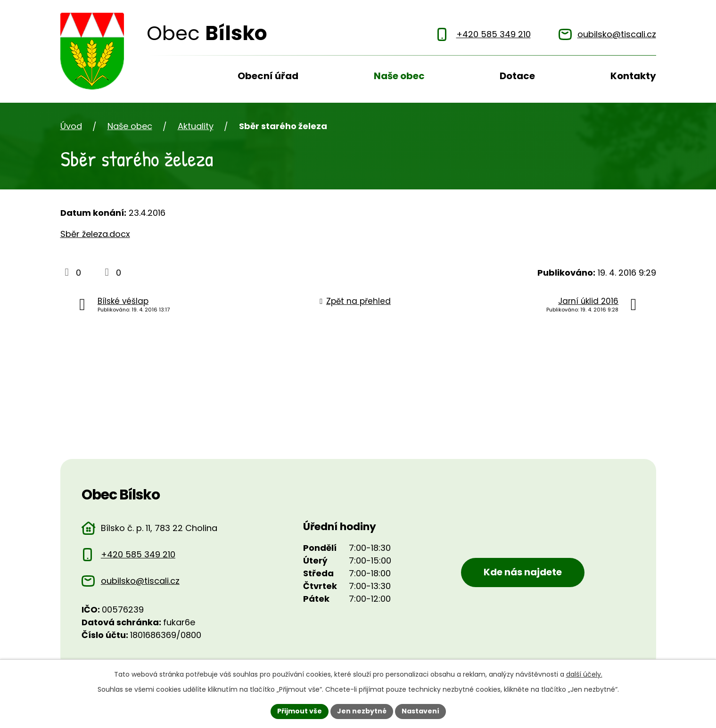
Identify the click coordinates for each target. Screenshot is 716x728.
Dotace (517, 76)
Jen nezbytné (362, 711)
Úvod (155, 79)
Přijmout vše (300, 711)
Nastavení (420, 711)
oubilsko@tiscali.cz (140, 581)
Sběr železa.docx (95, 234)
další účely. (584, 674)
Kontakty (633, 76)
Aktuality (196, 126)
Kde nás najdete (523, 572)
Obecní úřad (268, 76)
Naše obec (399, 76)
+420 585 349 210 (138, 554)
